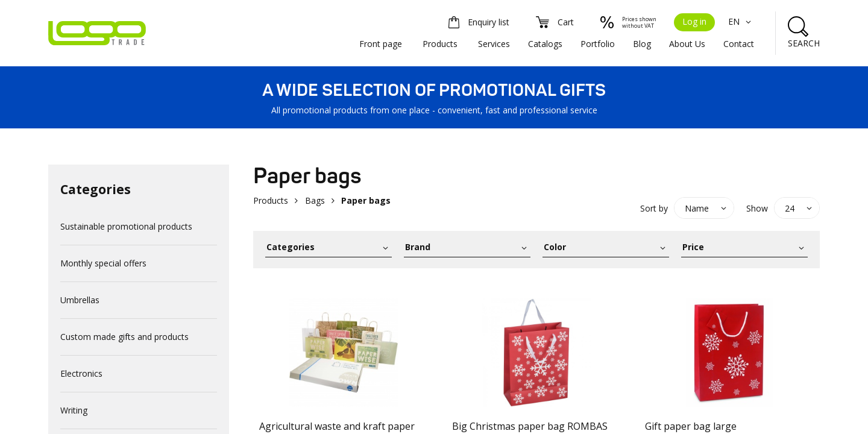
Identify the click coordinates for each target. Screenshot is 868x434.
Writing (74, 410)
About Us (687, 44)
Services (494, 44)
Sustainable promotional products (126, 226)
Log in (694, 21)
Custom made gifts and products (124, 337)
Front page (381, 44)
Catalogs (545, 44)
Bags (315, 200)
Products (440, 44)
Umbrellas (80, 300)
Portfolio (598, 44)
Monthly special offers (103, 263)
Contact (739, 44)
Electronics (81, 373)
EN (741, 21)
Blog (642, 44)
